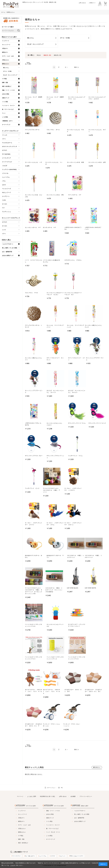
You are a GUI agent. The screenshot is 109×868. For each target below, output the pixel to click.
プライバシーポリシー (86, 796)
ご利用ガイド (92, 3)
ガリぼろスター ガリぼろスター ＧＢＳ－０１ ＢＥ (93, 691)
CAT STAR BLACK (73, 588)
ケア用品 (16, 836)
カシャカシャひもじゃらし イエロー (55, 424)
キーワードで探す (8, 27)
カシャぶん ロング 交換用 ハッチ (56, 98)
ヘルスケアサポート (84, 811)
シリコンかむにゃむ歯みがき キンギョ (52, 261)
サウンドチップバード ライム (77, 423)
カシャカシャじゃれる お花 (97, 162)
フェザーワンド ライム (75, 456)
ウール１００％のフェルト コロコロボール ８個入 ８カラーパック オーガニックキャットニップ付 (34, 591)
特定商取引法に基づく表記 (47, 796)
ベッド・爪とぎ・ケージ (53, 832)
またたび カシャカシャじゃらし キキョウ (77, 391)
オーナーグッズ (51, 839)
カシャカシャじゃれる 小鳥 (55, 195)
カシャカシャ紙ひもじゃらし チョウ (94, 326)
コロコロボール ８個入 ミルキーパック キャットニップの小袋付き (54, 590)
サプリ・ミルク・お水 (20, 825)
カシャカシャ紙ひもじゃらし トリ (34, 359)
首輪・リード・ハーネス (53, 811)
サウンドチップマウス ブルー (34, 456)
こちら (12, 865)
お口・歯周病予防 (84, 818)
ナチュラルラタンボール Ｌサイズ (34, 326)
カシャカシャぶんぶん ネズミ (97, 131)
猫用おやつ (17, 821)
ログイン (100, 6)
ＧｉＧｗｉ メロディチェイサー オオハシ (73, 524)
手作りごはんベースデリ (76, 856)
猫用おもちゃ (17, 832)
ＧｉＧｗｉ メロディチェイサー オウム (55, 524)
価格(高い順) (58, 55)
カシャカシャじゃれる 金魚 (75, 162)
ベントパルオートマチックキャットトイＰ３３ (77, 658)
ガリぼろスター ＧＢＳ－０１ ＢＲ (73, 691)
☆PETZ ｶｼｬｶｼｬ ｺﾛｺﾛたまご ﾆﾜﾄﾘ (73, 228)
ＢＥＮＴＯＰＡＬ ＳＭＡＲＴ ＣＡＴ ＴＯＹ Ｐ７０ (34, 691)
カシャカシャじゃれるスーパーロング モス (73, 294)
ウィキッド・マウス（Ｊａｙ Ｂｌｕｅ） (52, 725)
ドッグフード (17, 811)
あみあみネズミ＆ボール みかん (34, 556)
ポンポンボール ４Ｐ (50, 227)
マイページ (20, 796)
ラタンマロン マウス (32, 293)
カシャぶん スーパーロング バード (56, 326)
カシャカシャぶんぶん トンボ (54, 163)
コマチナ (52, 856)
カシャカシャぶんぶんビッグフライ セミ (77, 98)
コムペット (62, 856)
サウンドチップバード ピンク (97, 423)
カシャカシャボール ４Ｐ (33, 227)
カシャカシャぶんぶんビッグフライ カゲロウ (97, 98)
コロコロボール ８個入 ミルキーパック (93, 556)
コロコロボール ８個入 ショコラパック (75, 556)
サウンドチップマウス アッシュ (55, 457)
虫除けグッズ (50, 818)
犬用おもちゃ (17, 829)
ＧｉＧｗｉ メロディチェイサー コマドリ (34, 524)
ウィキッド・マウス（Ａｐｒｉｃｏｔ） (72, 725)
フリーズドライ (16, 856)
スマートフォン (51, 788)
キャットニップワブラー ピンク (34, 391)
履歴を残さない (97, 767)
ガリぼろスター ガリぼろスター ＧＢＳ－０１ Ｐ (34, 725)
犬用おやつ (17, 818)
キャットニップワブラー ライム (95, 359)
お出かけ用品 (50, 814)
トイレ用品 (49, 821)
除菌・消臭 (17, 839)
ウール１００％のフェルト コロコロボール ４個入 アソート (51, 490)
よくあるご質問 (32, 796)
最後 (75, 67)
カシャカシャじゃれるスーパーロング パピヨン (55, 294)
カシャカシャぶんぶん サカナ (75, 131)
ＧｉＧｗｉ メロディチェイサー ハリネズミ (73, 489)
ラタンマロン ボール (53, 130)
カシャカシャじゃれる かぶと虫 (34, 196)
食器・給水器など (19, 843)
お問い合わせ (82, 3)
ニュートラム (42, 856)
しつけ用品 (49, 836)
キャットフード (18, 814)
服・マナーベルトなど (52, 829)
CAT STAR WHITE (90, 588)
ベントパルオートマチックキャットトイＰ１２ (55, 658)
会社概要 (73, 796)
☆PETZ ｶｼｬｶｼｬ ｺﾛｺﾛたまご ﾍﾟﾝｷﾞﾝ (93, 228)
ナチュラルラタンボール (32, 130)
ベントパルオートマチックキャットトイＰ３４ (34, 658)
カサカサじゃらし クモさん (73, 260)
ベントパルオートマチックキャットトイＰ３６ (34, 625)
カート (106, 6)
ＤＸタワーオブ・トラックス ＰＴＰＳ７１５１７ (77, 625)
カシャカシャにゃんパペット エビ (56, 625)
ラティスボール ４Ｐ (75, 195)
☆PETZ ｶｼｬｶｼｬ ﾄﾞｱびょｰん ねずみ (33, 424)
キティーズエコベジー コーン (77, 359)
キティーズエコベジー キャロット (55, 359)
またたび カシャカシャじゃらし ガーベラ (55, 391)
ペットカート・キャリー (53, 825)
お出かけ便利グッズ (84, 821)
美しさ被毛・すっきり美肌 (86, 814)
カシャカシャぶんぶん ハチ (34, 162)
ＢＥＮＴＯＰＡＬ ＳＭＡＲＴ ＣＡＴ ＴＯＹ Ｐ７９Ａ (51, 691)
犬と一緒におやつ (29, 856)
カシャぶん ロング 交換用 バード (34, 98)
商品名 (39, 55)
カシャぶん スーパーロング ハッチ (76, 326)
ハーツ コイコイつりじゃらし (34, 261)
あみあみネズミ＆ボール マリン (55, 556)
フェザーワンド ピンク (32, 488)
